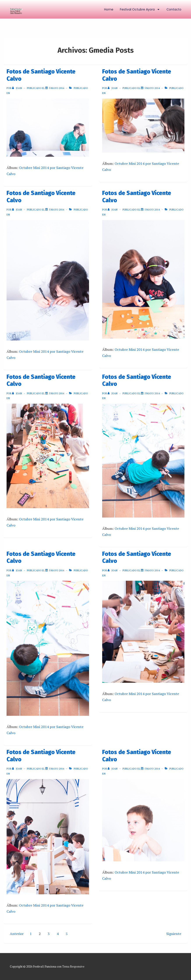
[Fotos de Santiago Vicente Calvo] (56, 88)
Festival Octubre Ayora (140, 9)
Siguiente (174, 934)
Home (109, 9)
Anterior (17, 934)
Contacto (174, 9)
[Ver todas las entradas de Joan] (17, 88)
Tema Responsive (73, 966)
